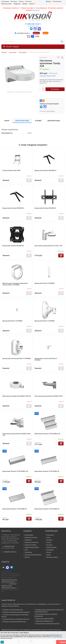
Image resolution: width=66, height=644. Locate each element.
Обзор (7, 121)
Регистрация (57, 1)
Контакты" (36, 10)
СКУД (26, 550)
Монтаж (36, 33)
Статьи (49, 555)
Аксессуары (28, 552)
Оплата (21, 1)
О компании (5, 1)
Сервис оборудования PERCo (45, 618)
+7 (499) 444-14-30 (32, 24)
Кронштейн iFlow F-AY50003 (45, 321)
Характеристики (22, 121)
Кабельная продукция (31, 542)
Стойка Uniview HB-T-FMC (11, 170)
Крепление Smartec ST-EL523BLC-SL (15, 471)
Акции (46, 33)
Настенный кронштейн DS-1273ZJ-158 (48, 246)
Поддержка (17, 4)
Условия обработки (57, 637)
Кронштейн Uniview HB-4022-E (13, 246)
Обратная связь (6, 4)
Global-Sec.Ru (43, 604)
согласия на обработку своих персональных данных (9, 586)
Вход (48, 1)
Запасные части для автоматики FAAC (48, 623)
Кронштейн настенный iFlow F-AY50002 (17, 358)
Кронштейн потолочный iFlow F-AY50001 (46, 359)
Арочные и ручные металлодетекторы (14, 621)
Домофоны (28, 540)
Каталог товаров (11, 47)
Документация (54, 121)
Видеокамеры (29, 535)
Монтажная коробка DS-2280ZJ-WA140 (17, 396)
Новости (32, 4)
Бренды (25, 4)
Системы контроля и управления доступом (16, 619)
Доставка (14, 1)
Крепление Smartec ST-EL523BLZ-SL (47, 434)
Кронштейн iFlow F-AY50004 (12, 321)
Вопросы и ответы (52, 557)
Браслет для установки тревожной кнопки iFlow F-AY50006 (15, 284)
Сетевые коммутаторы (32, 547)
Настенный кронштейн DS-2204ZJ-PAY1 (49, 396)
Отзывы (39, 120)
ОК (2, 642)
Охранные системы (31, 545)
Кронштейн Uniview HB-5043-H (13, 208)
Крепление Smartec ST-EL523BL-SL (47, 471)
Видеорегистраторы (31, 537)
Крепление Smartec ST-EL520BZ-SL (47, 509)
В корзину (55, 89)
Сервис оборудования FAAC (44, 621)
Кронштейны (51, 111)
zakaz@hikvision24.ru (23, 33)
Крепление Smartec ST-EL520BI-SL (15, 509)
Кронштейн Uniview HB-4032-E (45, 208)
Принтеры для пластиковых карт (13, 610)
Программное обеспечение (33, 555)
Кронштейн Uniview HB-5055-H (45, 170)
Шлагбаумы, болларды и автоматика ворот (16, 612)
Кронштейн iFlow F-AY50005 (45, 283)
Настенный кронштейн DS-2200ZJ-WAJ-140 (17, 434)
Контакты (29, 1)
